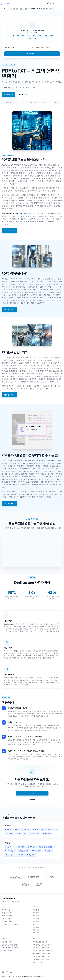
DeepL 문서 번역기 (8, 916)
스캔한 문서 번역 (7, 942)
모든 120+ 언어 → (39, 962)
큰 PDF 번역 (32, 847)
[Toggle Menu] (60, 3)
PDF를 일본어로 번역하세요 (42, 956)
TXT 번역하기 (31, 855)
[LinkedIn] (3, 972)
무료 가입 (23, 94)
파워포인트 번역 (24, 851)
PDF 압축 (8, 829)
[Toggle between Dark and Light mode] (41, 3)
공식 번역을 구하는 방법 (9, 945)
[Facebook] (7, 972)
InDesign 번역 (10, 855)
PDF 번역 (8, 847)
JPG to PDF (9, 833)
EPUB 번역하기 (37, 851)
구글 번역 (30, 219)
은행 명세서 (37, 930)
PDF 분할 (27, 829)
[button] (50, 3)
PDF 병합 (17, 829)
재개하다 (36, 933)
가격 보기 (32, 799)
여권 (34, 924)
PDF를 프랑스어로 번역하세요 (42, 945)
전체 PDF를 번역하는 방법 (10, 948)
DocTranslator (29, 214)
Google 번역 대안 (7, 913)
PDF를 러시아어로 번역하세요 (42, 959)
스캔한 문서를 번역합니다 (47, 847)
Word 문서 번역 (19, 847)
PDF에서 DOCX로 (39, 829)
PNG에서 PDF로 (21, 833)
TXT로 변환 (9, 94)
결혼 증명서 (37, 916)
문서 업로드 (32, 793)
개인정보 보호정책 (15, 902)
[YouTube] (11, 972)
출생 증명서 (37, 913)
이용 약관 (5, 902)
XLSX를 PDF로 (34, 833)
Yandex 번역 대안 (7, 918)
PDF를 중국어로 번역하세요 (42, 953)
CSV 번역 (21, 855)
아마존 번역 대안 (7, 921)
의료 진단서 (37, 910)
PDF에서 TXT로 (53, 829)
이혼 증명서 (37, 918)
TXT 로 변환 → (10, 230)
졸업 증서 (36, 927)
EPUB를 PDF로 (47, 833)
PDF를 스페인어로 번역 (40, 942)
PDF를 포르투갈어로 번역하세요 (43, 951)
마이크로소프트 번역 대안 (10, 924)
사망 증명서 (37, 921)
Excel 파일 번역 (10, 851)
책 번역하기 (49, 851)
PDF (21, 178)
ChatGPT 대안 (6, 910)
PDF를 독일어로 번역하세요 (42, 948)
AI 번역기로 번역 (7, 951)
